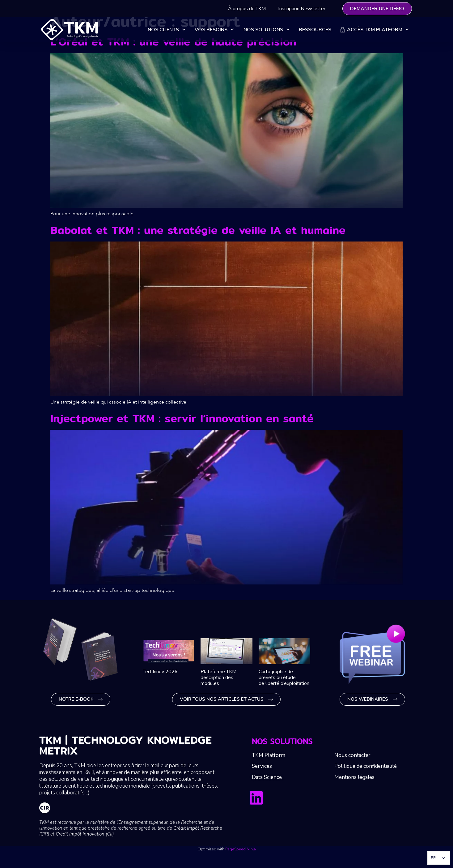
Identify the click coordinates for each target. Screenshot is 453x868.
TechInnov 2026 (160, 672)
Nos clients (167, 30)
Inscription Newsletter (302, 9)
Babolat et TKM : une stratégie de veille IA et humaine (198, 230)
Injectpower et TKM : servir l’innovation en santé (182, 418)
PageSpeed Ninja (241, 849)
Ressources (315, 30)
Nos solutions (267, 30)
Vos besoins (214, 30)
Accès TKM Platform (375, 30)
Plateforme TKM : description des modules (220, 678)
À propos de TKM (247, 9)
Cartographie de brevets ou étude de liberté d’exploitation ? (286, 678)
